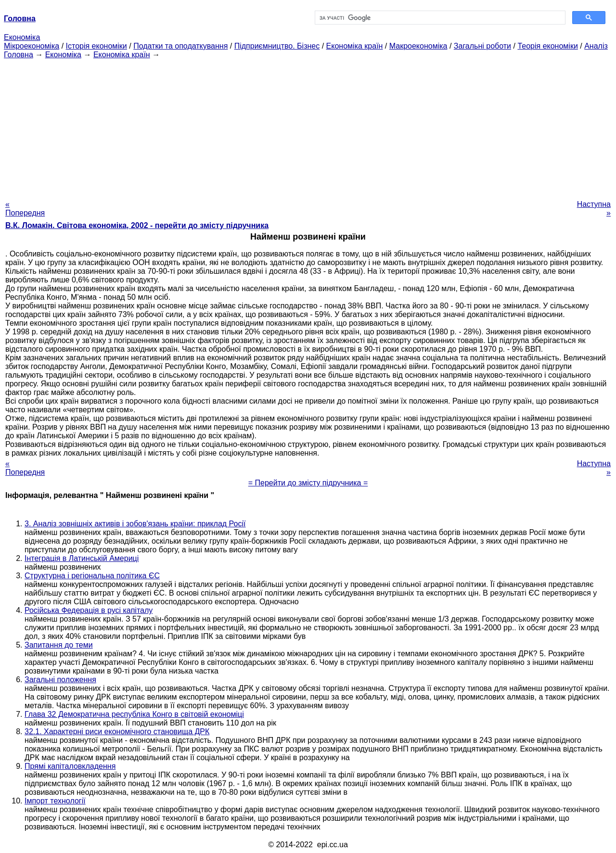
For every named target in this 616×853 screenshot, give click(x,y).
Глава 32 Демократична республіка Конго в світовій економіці (134, 714)
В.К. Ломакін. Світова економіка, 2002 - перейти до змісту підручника (137, 225)
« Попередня (25, 209)
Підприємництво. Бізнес (277, 46)
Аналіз (596, 46)
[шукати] (439, 18)
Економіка (22, 37)
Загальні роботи (482, 46)
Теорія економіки (547, 46)
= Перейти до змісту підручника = (308, 483)
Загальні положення (60, 680)
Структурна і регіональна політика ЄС (92, 576)
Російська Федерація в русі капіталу (89, 610)
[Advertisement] (308, 127)
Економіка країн (355, 46)
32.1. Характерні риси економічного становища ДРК (117, 732)
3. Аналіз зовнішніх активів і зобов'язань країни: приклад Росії (135, 524)
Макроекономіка (418, 46)
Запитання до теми (59, 645)
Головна (19, 55)
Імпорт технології (55, 801)
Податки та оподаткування (180, 46)
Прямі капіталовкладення (70, 766)
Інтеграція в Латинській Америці (82, 558)
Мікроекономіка (32, 46)
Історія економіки (96, 46)
